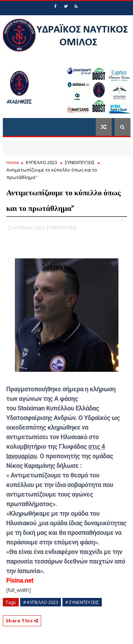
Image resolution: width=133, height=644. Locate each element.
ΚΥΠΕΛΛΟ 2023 (41, 162)
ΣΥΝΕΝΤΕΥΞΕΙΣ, (62, 228)
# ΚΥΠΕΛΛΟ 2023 (41, 602)
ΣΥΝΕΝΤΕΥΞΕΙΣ (80, 162)
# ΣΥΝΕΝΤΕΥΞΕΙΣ (82, 602)
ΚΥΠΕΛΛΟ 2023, (30, 228)
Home (13, 162)
